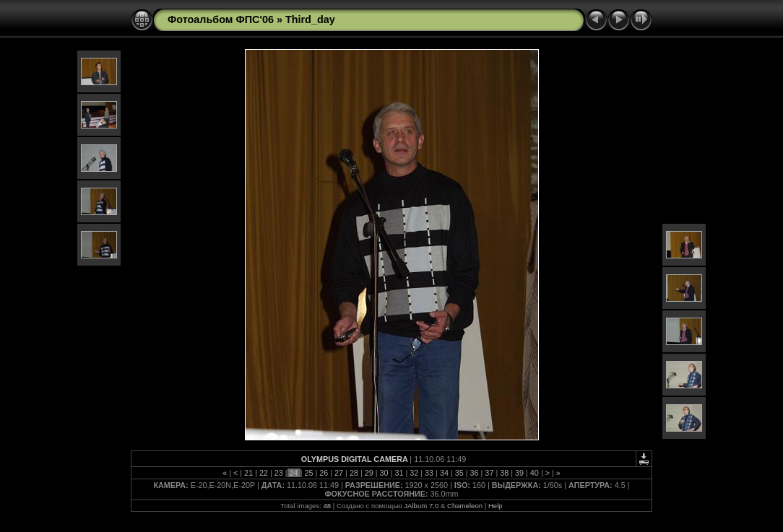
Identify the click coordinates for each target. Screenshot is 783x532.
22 (264, 473)
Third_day (310, 19)
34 (444, 473)
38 (504, 473)
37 (489, 473)
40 (535, 473)
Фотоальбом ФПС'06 (221, 19)
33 (429, 473)
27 (339, 473)
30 (384, 473)
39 (519, 473)
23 (279, 473)
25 (308, 473)
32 (414, 473)
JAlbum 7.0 (421, 506)
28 (354, 473)
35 (459, 473)
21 (248, 473)
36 (475, 473)
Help (496, 506)
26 (324, 473)
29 (369, 473)
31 (399, 473)
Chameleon (465, 506)
